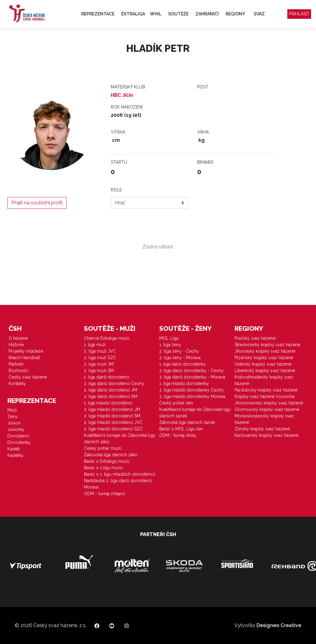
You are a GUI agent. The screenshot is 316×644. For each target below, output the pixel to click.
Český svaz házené (28, 377)
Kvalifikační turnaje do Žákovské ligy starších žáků (120, 439)
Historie (16, 345)
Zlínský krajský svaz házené (262, 429)
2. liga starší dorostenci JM (110, 390)
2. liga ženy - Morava (180, 358)
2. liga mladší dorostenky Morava (192, 396)
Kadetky (15, 455)
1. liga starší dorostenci (107, 377)
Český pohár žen (176, 403)
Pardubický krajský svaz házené (266, 390)
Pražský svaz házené (255, 338)
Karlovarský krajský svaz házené (266, 435)
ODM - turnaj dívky (178, 435)
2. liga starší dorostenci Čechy (114, 384)
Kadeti (14, 449)
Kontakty (17, 384)
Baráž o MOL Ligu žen (181, 429)
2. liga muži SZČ (100, 358)
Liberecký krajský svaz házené (265, 371)
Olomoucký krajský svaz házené (267, 409)
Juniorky (16, 429)
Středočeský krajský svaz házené (267, 345)
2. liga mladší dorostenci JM (112, 409)
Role (116, 190)
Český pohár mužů (103, 448)
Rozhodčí (18, 371)
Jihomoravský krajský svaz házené (269, 403)
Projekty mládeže (26, 351)
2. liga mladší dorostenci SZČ (113, 429)
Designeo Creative (279, 625)
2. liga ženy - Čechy (179, 351)
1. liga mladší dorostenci (108, 403)
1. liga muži (95, 345)
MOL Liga (169, 338)
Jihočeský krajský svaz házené (265, 351)
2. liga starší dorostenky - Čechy (191, 371)
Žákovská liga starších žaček (187, 422)
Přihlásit (299, 14)
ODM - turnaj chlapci (104, 494)
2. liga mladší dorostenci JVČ (113, 422)
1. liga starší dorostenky (183, 364)
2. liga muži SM (99, 371)
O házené (18, 338)
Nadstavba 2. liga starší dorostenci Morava (118, 484)
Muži (12, 410)
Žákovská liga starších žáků (111, 455)
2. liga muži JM (99, 364)
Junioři (14, 423)
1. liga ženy (170, 345)
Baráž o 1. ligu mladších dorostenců (120, 474)
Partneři (16, 364)
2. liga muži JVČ (100, 351)
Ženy (12, 416)
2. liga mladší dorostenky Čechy (191, 390)
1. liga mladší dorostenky (184, 384)
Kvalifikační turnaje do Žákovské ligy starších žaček (195, 413)
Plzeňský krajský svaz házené (264, 358)
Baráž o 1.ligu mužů (103, 468)
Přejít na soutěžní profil (37, 203)
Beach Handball (24, 358)
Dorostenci (18, 436)
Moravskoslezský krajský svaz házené (264, 419)
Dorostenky (19, 442)
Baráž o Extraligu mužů (107, 461)
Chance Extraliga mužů (107, 338)
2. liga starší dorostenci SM (111, 396)
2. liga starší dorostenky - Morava (192, 377)
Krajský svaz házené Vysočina (264, 396)
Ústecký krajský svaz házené (263, 364)
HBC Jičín (122, 95)
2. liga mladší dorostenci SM (112, 416)
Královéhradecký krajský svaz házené (264, 380)
